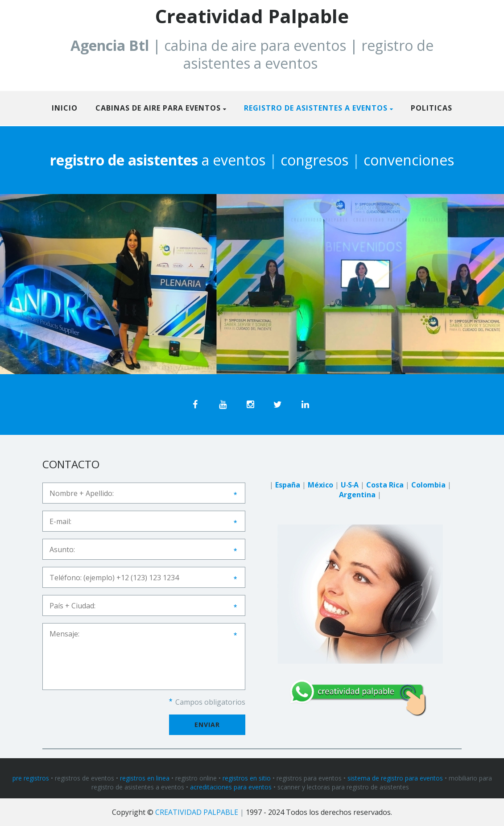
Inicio (65, 108)
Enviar (207, 725)
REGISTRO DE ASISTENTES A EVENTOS (316, 108)
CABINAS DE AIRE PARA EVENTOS (158, 108)
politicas (432, 108)
